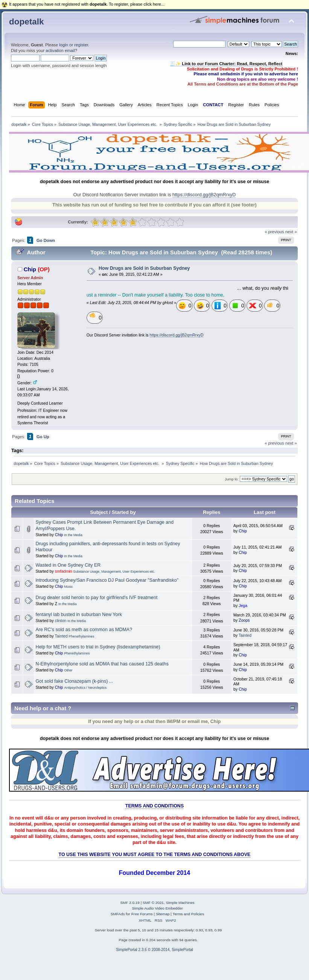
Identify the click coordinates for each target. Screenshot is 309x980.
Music (68, 587)
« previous (274, 232)
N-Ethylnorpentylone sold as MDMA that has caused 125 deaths (102, 664)
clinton (61, 621)
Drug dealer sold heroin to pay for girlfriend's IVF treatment (96, 598)
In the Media (73, 535)
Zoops (244, 620)
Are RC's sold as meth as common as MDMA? (84, 630)
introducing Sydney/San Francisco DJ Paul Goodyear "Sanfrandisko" (107, 580)
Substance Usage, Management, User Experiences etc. (114, 572)
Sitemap (163, 914)
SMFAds (118, 914)
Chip (30, 269)
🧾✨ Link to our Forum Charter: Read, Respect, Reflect (226, 64)
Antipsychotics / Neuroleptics (85, 688)
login (64, 45)
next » (291, 232)
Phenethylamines (82, 636)
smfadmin (64, 571)
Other (68, 670)
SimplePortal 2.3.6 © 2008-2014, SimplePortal (154, 950)
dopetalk (26, 22)
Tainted (61, 636)
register (81, 45)
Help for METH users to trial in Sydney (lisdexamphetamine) (98, 647)
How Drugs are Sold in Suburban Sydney (144, 268)
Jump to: (232, 479)
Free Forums (142, 914)
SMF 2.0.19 (130, 903)
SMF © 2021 (153, 903)
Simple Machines (180, 903)
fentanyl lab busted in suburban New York (78, 615)
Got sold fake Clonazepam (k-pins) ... (74, 681)
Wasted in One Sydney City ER (68, 565)
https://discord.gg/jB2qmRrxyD (204, 195)
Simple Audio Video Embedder (157, 908)
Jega (243, 605)
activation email (60, 50)
